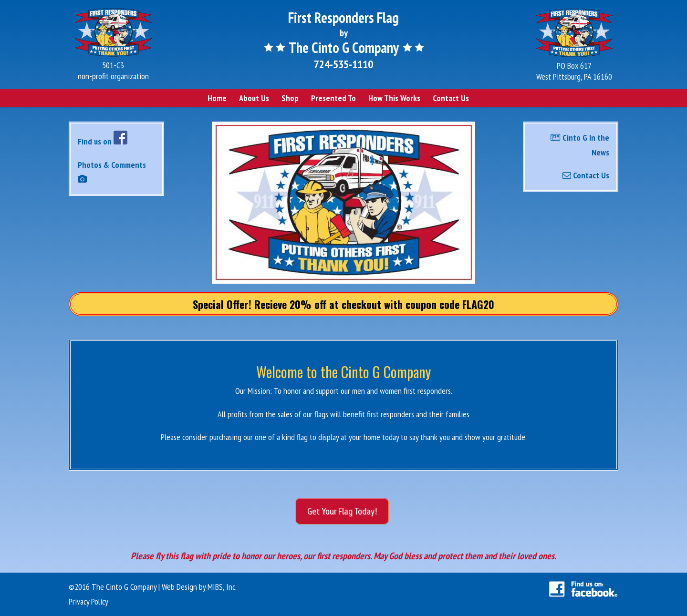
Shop (290, 98)
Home (217, 98)
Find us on (103, 141)
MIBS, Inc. (222, 587)
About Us (254, 98)
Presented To (333, 98)
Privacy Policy (88, 601)
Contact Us (451, 98)
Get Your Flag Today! (342, 511)
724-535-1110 (343, 64)
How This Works (394, 98)
